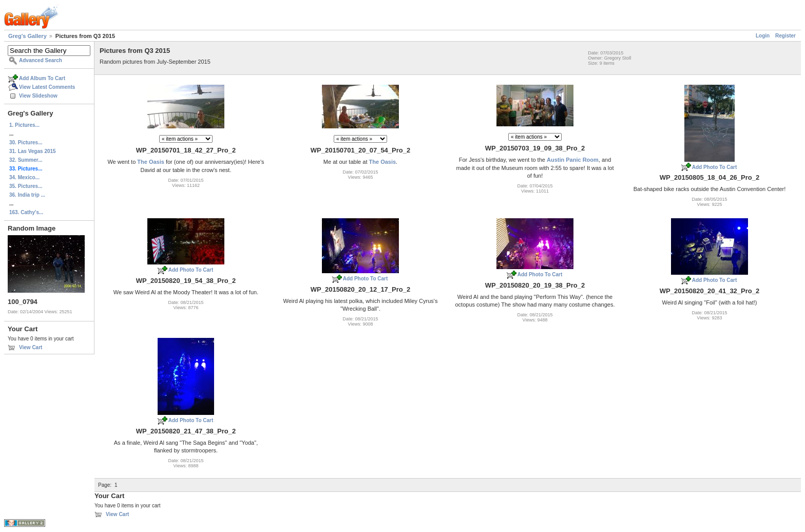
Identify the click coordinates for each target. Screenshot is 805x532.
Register (785, 36)
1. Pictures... (24, 125)
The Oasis (151, 162)
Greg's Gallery (27, 36)
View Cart (31, 347)
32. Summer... (26, 160)
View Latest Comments (47, 87)
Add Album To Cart (42, 78)
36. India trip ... (27, 195)
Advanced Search (41, 60)
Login (763, 36)
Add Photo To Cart (715, 167)
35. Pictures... (26, 186)
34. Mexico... (24, 177)
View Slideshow (38, 96)
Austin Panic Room (573, 160)
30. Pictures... (26, 142)
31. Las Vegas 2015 (33, 151)
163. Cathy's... (26, 212)
